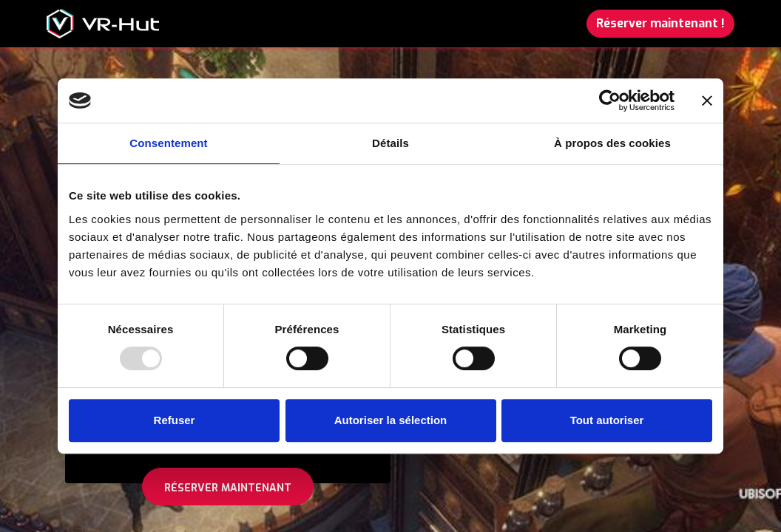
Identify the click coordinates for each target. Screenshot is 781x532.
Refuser (175, 420)
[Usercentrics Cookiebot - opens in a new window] (610, 100)
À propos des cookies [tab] (612, 143)
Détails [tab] (390, 143)
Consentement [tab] (168, 143)
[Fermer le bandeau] (707, 100)
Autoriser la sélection (391, 420)
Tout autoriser (607, 420)
